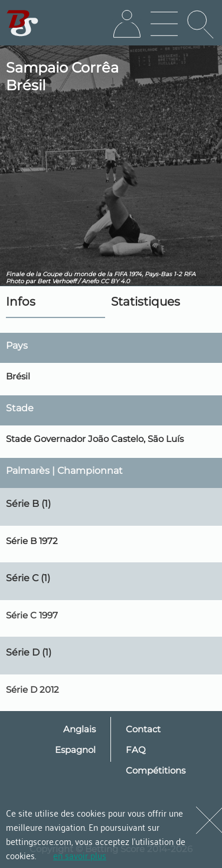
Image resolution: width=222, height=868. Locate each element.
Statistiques (146, 302)
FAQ (136, 750)
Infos (21, 302)
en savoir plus (80, 855)
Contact (143, 729)
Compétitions (156, 770)
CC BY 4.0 (115, 281)
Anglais (79, 729)
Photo (15, 281)
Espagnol (75, 750)
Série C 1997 (32, 615)
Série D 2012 (32, 690)
